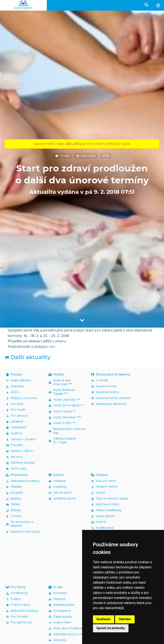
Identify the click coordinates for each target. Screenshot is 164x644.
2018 (106, 156)
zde (52, 347)
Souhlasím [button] (104, 619)
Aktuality (86, 156)
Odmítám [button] (125, 619)
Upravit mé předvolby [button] (111, 628)
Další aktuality (27, 357)
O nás (62, 156)
